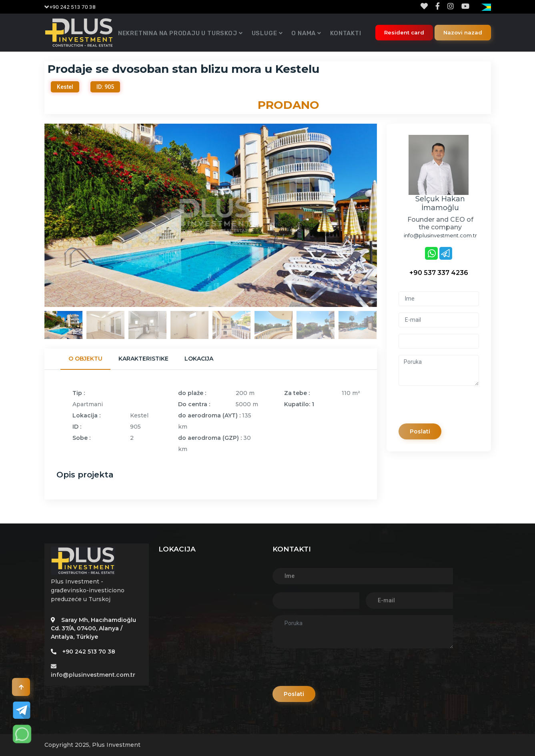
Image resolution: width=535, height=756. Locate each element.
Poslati (422, 431)
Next (383, 215)
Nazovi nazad (463, 32)
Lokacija (199, 359)
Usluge (264, 33)
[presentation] (459, 408)
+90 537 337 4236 (439, 273)
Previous (38, 215)
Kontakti (346, 33)
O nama (304, 33)
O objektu (85, 359)
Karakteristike (143, 359)
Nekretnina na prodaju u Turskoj (178, 33)
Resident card (404, 32)
